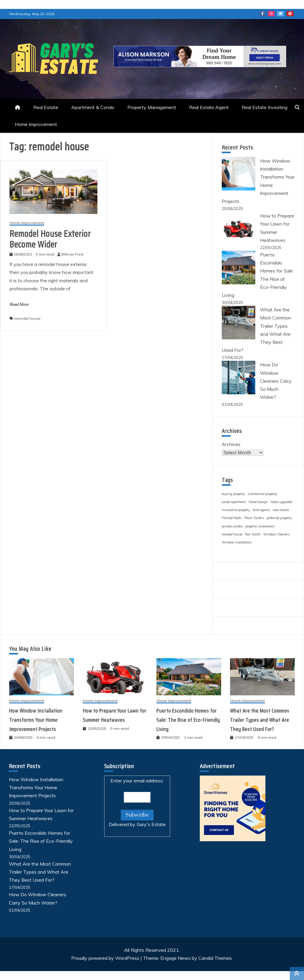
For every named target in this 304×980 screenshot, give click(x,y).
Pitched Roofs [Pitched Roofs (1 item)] (232, 518)
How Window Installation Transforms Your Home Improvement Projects (36, 720)
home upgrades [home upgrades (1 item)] (281, 502)
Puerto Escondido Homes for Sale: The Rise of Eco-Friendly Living (188, 720)
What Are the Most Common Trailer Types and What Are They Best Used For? (260, 720)
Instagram (271, 14)
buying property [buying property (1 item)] (233, 494)
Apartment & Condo (93, 107)
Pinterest (290, 14)
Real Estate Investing (265, 107)
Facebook (262, 14)
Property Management (152, 107)
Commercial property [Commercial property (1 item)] (262, 494)
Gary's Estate (151, 824)
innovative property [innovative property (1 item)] (236, 510)
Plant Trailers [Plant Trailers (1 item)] (254, 518)
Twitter (281, 14)
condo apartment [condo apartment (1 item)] (234, 502)
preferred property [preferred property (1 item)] (279, 518)
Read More (19, 305)
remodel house (27, 318)
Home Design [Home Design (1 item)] (258, 502)
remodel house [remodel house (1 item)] (232, 534)
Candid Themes (215, 958)
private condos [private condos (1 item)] (232, 526)
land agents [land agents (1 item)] (261, 510)
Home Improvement (36, 124)
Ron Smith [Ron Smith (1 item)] (253, 534)
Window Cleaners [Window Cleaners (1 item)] (276, 534)
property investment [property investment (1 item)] (260, 526)
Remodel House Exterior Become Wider (50, 239)
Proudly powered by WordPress (106, 958)
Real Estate (46, 107)
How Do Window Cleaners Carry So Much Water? (276, 381)
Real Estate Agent (209, 107)
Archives (231, 444)
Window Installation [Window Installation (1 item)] (237, 542)
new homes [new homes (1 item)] (281, 510)
